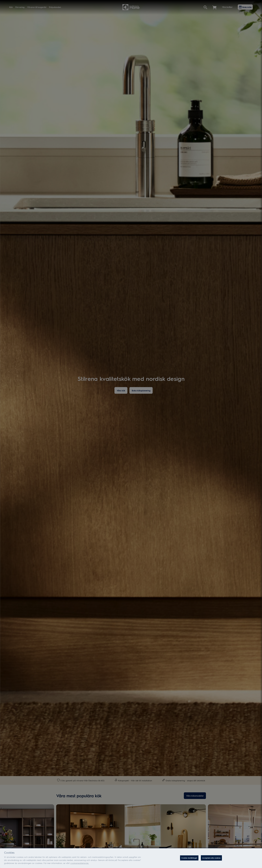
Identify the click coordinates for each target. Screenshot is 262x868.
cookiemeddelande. (80, 864)
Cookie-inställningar (189, 859)
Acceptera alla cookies (211, 859)
